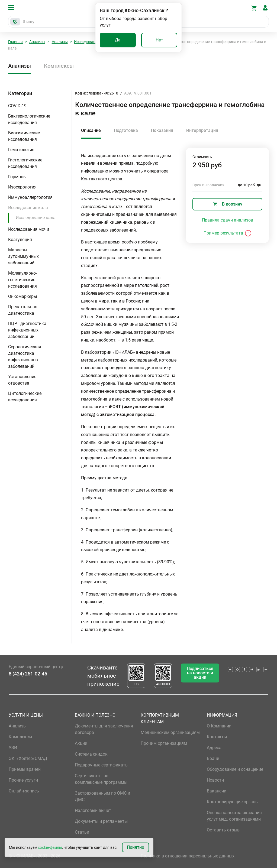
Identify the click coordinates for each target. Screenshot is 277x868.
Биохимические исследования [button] (24, 136)
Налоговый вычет (93, 810)
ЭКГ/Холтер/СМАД (28, 758)
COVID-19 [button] (17, 106)
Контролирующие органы (233, 802)
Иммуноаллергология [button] (30, 197)
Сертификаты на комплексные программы (101, 779)
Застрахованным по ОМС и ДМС (102, 796)
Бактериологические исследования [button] (29, 119)
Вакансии (217, 791)
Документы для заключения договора (104, 729)
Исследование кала (91, 42)
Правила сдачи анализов (228, 220)
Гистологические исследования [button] (25, 163)
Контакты (217, 737)
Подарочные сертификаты (102, 765)
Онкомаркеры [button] (22, 296)
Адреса (214, 748)
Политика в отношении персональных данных (188, 856)
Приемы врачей (25, 769)
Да (118, 40)
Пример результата (223, 233)
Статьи (82, 832)
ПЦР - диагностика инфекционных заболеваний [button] (27, 330)
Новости (215, 780)
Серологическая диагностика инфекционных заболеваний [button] (25, 357)
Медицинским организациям (170, 732)
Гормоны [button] (17, 177)
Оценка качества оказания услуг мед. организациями (234, 816)
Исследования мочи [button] (29, 229)
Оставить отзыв (223, 830)
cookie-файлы (50, 847)
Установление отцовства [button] (22, 380)
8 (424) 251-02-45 (28, 674)
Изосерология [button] (22, 187)
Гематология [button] (21, 150)
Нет (159, 40)
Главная (15, 42)
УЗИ (13, 748)
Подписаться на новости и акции (200, 673)
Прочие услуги (23, 780)
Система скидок (91, 754)
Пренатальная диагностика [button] (23, 310)
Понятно (136, 847)
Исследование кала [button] (28, 208)
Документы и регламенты (101, 821)
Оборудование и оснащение (235, 769)
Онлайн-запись (24, 791)
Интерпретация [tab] (202, 130)
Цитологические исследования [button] (25, 397)
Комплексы (59, 66)
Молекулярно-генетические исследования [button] (22, 280)
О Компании (219, 726)
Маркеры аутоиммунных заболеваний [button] (23, 256)
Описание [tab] (91, 130)
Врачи (213, 758)
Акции (81, 743)
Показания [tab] (162, 130)
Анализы (37, 42)
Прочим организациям (164, 743)
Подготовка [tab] (126, 130)
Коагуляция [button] (20, 240)
